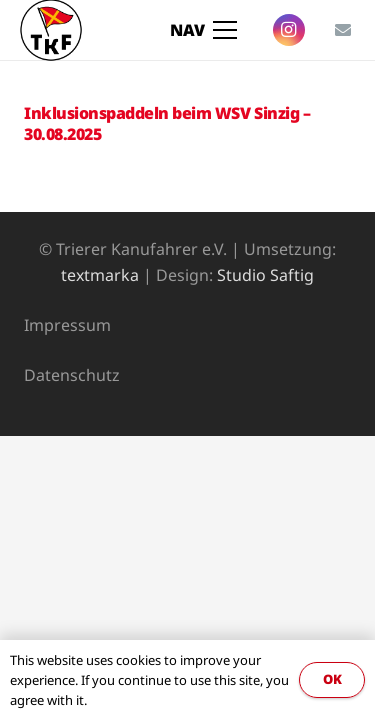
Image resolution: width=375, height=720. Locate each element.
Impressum (67, 325)
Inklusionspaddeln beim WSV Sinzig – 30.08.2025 (167, 123)
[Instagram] (289, 30)
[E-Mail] (343, 30)
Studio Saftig (265, 275)
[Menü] (204, 30)
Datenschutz (72, 375)
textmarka (100, 275)
